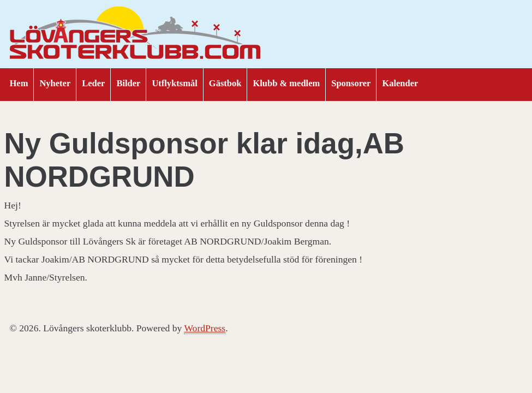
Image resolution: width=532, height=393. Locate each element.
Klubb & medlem (286, 83)
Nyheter (55, 83)
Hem (19, 83)
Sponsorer (351, 83)
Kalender (400, 83)
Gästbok (225, 83)
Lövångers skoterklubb (135, 34)
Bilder (128, 83)
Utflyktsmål (174, 83)
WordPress (205, 328)
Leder (93, 83)
